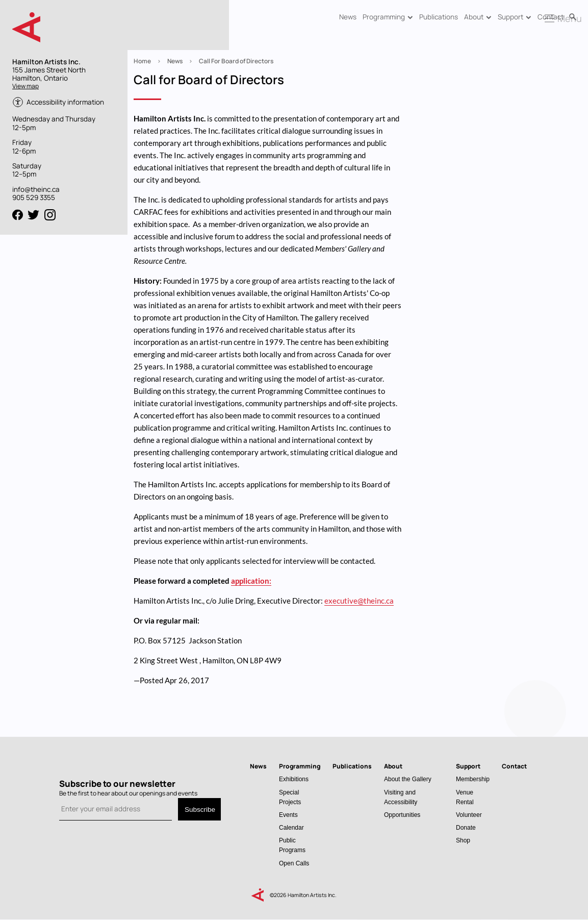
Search (573, 17)
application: (251, 581)
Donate (466, 827)
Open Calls (294, 863)
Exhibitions (294, 779)
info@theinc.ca (36, 189)
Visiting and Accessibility (401, 797)
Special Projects (290, 797)
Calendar (291, 827)
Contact (551, 17)
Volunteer (469, 815)
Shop (463, 840)
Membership (473, 779)
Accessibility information (65, 102)
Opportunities (402, 815)
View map (25, 86)
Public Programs (292, 845)
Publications (439, 17)
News (348, 17)
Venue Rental (465, 797)
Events (288, 815)
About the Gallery (408, 779)
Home (142, 61)
